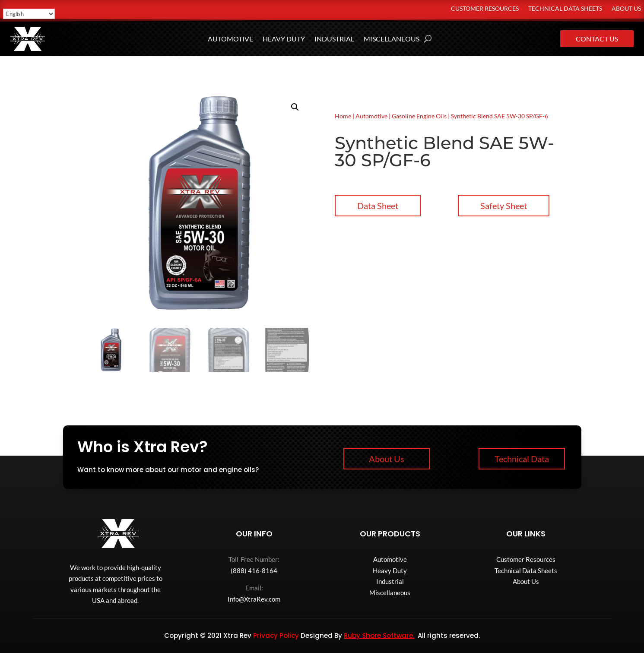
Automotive (230, 39)
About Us (626, 9)
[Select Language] (29, 14)
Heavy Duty (284, 39)
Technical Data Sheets (565, 9)
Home (343, 116)
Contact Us (597, 39)
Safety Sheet (504, 206)
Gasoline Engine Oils (419, 116)
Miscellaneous (392, 39)
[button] (295, 107)
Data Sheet (378, 206)
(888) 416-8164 (254, 571)
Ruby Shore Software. (379, 636)
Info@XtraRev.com (254, 599)
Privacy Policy (276, 636)
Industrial (334, 39)
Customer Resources (485, 9)
